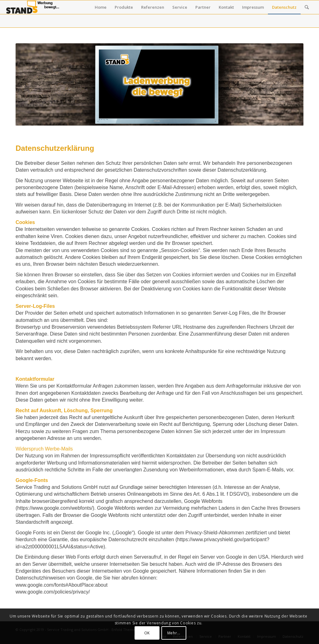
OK (147, 633)
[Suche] (307, 7)
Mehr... (174, 633)
